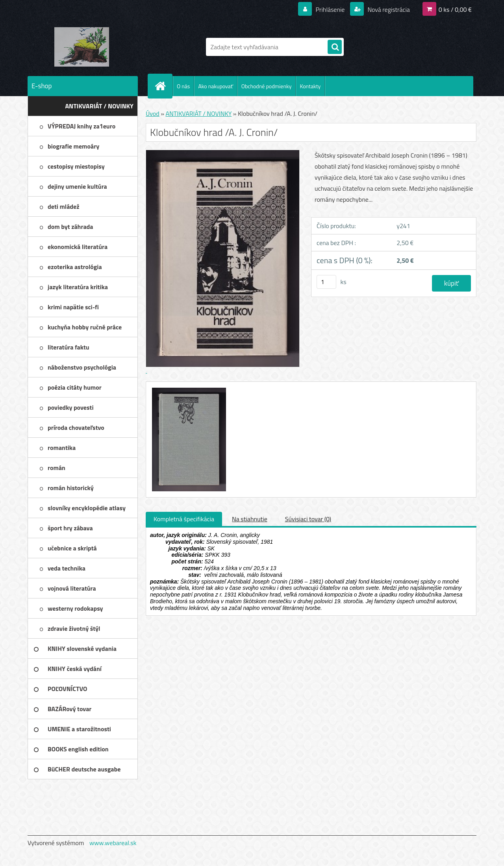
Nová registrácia (388, 9)
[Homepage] (163, 86)
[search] (335, 47)
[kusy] (326, 282)
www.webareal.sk (113, 843)
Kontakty (310, 86)
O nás (183, 86)
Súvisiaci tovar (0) (308, 519)
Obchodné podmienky (267, 86)
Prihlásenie (330, 9)
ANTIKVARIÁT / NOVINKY (198, 113)
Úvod (153, 113)
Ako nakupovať (215, 86)
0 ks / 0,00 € (455, 9)
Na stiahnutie (250, 519)
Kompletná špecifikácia (184, 519)
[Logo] (82, 47)
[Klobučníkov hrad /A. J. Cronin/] (188, 389)
